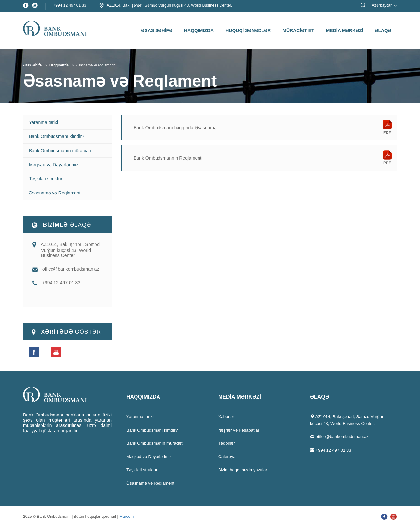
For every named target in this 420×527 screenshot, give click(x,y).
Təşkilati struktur (46, 179)
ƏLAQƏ (383, 30)
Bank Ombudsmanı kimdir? (57, 136)
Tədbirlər (227, 443)
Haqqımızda (59, 65)
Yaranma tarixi (43, 122)
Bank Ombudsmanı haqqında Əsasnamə (175, 128)
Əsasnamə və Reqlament (55, 193)
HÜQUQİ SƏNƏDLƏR (248, 30)
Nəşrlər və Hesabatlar (239, 430)
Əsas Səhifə (32, 65)
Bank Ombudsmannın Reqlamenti (168, 158)
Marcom (126, 517)
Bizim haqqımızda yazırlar (243, 470)
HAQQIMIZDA (199, 30)
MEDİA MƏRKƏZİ (345, 30)
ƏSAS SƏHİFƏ (157, 30)
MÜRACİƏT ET (298, 30)
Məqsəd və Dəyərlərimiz (54, 165)
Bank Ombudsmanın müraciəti (60, 151)
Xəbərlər (226, 417)
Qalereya (227, 457)
